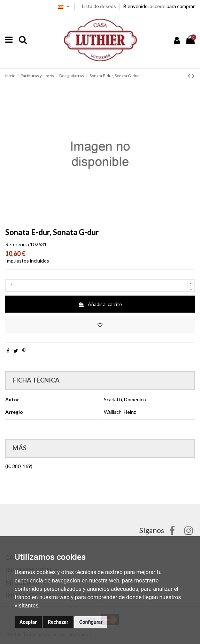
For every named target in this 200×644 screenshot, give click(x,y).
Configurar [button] (91, 622)
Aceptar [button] (28, 622)
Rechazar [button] (58, 622)
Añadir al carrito (100, 304)
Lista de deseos (99, 6)
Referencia (17, 244)
